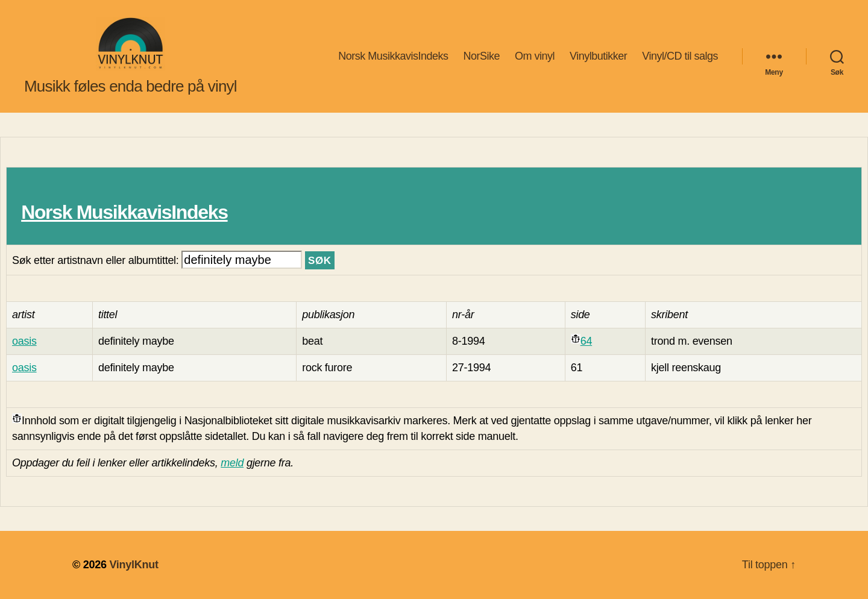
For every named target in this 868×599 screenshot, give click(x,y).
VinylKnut (134, 565)
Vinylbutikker (598, 56)
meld (232, 463)
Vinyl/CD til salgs (680, 56)
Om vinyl (535, 56)
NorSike (481, 56)
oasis (24, 341)
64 (586, 341)
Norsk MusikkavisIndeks (393, 56)
